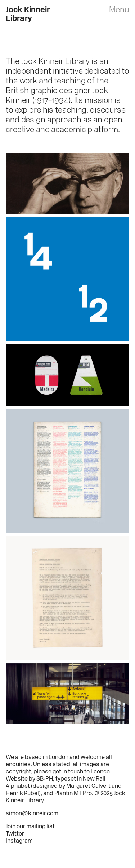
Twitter (15, 834)
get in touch (68, 772)
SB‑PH (45, 779)
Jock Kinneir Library (28, 15)
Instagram (19, 841)
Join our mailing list (30, 827)
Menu (119, 10)
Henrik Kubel (22, 794)
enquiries (18, 765)
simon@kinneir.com (32, 814)
